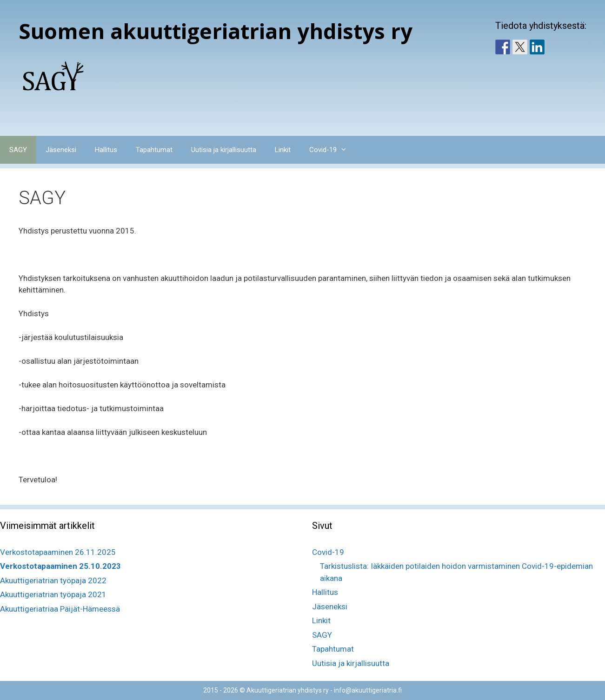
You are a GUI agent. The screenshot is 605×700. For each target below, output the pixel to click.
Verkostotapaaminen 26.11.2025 (58, 552)
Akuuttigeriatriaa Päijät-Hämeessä (60, 609)
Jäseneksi (61, 150)
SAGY (18, 150)
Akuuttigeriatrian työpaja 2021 (53, 594)
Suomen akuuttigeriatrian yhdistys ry (216, 31)
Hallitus (106, 150)
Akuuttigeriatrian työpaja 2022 (53, 580)
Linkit (283, 150)
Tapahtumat (154, 150)
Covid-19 (333, 150)
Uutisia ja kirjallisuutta (224, 150)
